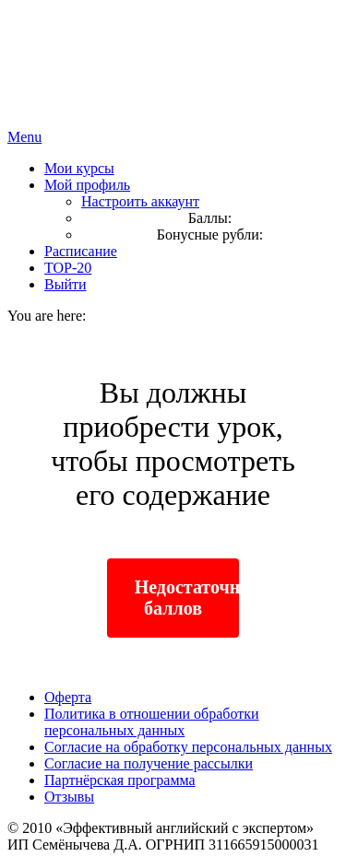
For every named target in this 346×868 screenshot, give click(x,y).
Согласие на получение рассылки (149, 763)
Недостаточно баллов (187, 598)
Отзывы (69, 797)
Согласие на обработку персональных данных (188, 747)
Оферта (68, 697)
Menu (24, 137)
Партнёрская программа (120, 780)
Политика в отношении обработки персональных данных (152, 722)
